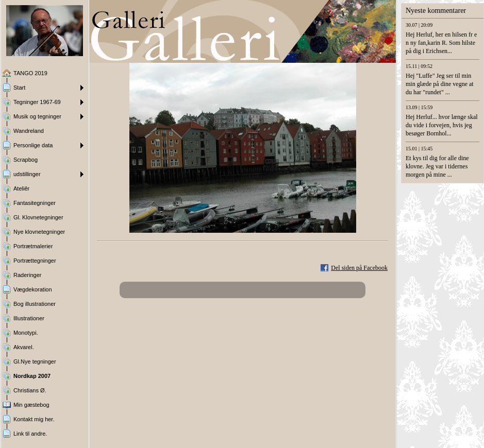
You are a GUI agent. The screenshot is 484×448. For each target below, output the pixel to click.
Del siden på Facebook (359, 268)
